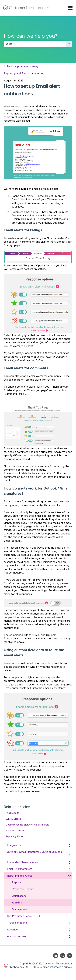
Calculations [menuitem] (19, 896)
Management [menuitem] (20, 909)
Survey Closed (13, 819)
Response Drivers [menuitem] (23, 889)
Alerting (40, 73)
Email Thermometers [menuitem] (20, 869)
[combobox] (35, 44)
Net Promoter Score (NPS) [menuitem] (24, 916)
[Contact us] (70, 956)
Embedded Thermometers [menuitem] (23, 862)
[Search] (69, 44)
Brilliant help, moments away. (21, 66)
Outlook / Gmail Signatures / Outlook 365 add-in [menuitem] (35, 854)
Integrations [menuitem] (14, 845)
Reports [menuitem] (17, 882)
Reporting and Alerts (16, 73)
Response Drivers (15, 831)
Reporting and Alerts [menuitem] (19, 876)
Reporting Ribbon (15, 836)
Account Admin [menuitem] (16, 936)
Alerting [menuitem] (17, 903)
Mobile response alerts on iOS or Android (27, 825)
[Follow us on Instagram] (63, 956)
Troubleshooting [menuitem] (17, 923)
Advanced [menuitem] (13, 930)
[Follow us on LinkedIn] (56, 956)
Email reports (12, 813)
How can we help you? (31, 36)
